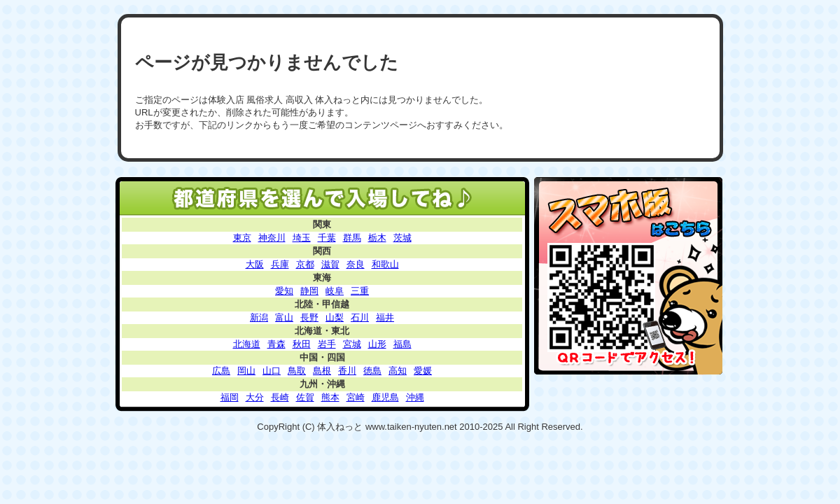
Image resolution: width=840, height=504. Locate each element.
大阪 (255, 264)
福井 (385, 317)
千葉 (327, 238)
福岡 (230, 397)
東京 (242, 238)
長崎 (280, 397)
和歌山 (385, 264)
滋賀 (330, 264)
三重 (360, 291)
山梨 (335, 317)
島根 (322, 371)
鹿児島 (385, 397)
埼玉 (302, 238)
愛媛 (423, 371)
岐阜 (335, 291)
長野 (309, 317)
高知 (398, 371)
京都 (305, 264)
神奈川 (272, 238)
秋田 (302, 344)
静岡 (309, 291)
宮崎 (356, 397)
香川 (347, 371)
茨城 (402, 238)
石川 (360, 317)
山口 (272, 371)
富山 (284, 317)
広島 (221, 371)
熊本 (330, 397)
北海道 (247, 344)
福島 (402, 344)
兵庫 (280, 264)
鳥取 (297, 371)
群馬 (352, 238)
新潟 (259, 317)
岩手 (327, 344)
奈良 (356, 264)
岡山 (246, 371)
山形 (377, 344)
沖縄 (415, 397)
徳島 (372, 371)
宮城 (352, 344)
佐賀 (305, 397)
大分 (255, 397)
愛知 (284, 291)
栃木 (377, 238)
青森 (276, 344)
